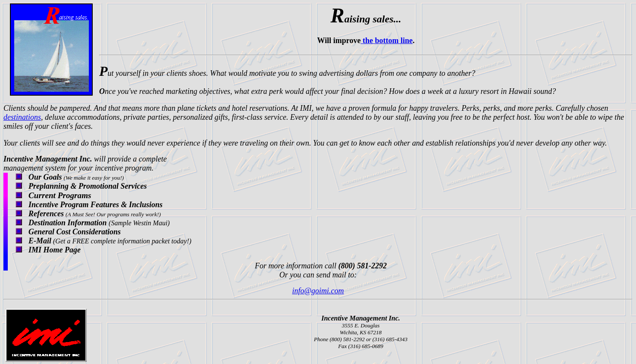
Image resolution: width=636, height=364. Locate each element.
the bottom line (387, 40)
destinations (22, 117)
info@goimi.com (318, 291)
